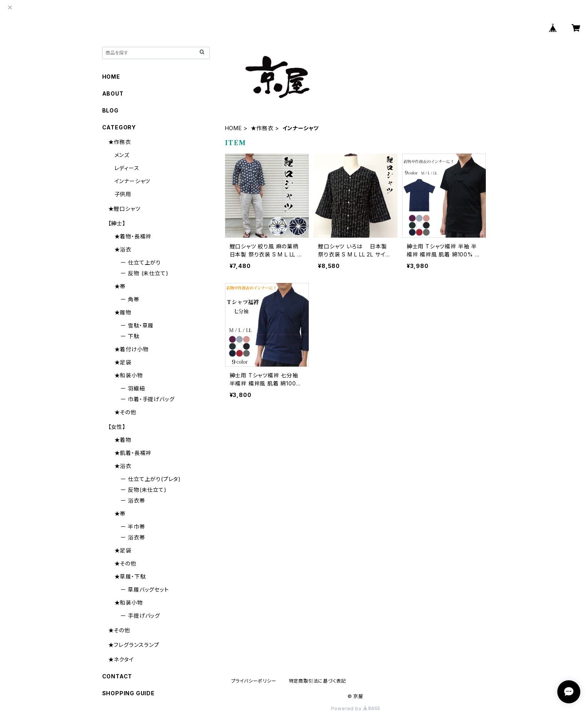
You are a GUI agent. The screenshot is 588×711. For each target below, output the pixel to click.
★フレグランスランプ (134, 645)
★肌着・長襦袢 (133, 453)
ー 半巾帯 (133, 527)
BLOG (110, 110)
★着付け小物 (132, 349)
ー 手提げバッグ (140, 616)
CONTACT (117, 676)
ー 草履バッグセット (145, 589)
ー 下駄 (130, 336)
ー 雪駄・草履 (137, 325)
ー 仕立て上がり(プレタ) (151, 479)
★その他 (125, 412)
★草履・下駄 (130, 576)
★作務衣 (262, 128)
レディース (127, 168)
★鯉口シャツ (124, 209)
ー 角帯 (130, 299)
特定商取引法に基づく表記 (318, 681)
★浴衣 (123, 249)
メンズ (122, 155)
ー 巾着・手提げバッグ (148, 399)
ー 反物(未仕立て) (144, 490)
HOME (234, 128)
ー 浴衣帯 (133, 500)
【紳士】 (117, 223)
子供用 (123, 194)
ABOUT (113, 93)
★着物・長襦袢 (133, 236)
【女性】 (117, 427)
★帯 (120, 286)
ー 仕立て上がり (141, 262)
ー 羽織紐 (133, 388)
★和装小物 (129, 375)
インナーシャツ (133, 181)
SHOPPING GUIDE (128, 693)
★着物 (123, 440)
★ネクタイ (121, 659)
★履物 (123, 312)
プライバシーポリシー (254, 681)
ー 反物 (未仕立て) (145, 273)
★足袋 (123, 362)
